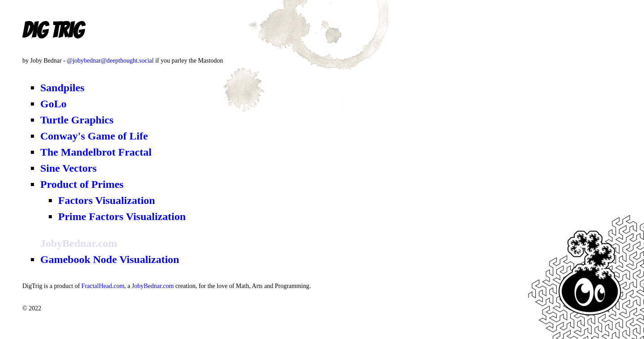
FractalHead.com (103, 286)
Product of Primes (82, 184)
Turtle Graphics (77, 120)
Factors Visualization (107, 200)
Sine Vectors (68, 168)
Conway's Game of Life (94, 136)
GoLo (53, 104)
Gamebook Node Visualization (110, 259)
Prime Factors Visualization (122, 216)
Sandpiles (62, 88)
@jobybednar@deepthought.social (110, 61)
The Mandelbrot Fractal (96, 152)
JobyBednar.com (153, 286)
